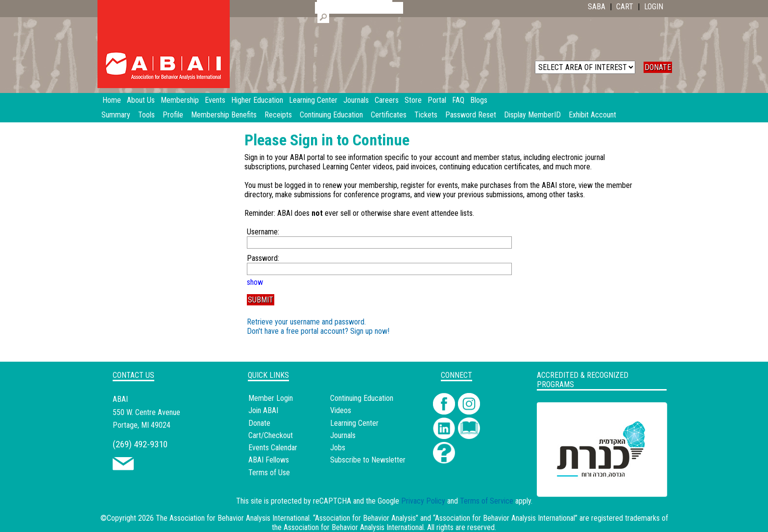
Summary (116, 115)
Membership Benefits (224, 115)
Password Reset (471, 115)
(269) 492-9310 (140, 444)
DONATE (658, 67)
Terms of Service (487, 501)
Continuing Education (331, 115)
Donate (259, 423)
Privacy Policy (423, 501)
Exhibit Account (592, 115)
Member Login (271, 398)
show (255, 282)
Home (112, 100)
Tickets (426, 115)
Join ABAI (263, 410)
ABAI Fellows (269, 460)
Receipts (278, 115)
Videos (341, 410)
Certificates (389, 115)
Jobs (338, 448)
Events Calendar (273, 448)
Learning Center (354, 423)
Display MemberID (532, 115)
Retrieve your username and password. (306, 322)
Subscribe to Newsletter (368, 460)
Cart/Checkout (271, 435)
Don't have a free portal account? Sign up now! (318, 331)
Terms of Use (269, 473)
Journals (343, 435)
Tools (146, 115)
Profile (173, 115)
